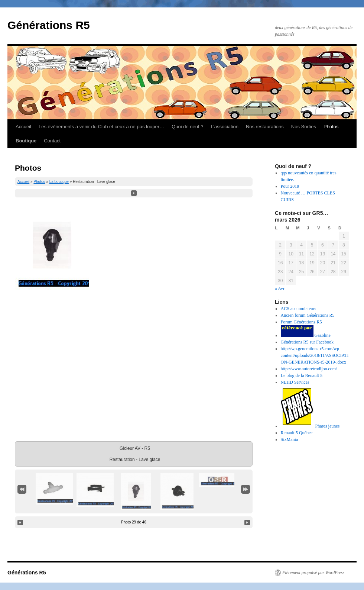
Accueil (23, 127)
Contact (52, 141)
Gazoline (306, 335)
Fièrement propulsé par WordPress (313, 573)
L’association (224, 127)
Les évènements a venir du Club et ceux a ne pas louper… (101, 127)
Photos (331, 127)
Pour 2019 (290, 186)
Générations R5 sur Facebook (307, 342)
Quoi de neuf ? (187, 127)
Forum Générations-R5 (301, 322)
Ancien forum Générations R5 (308, 315)
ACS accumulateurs (299, 309)
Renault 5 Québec (297, 433)
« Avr (280, 288)
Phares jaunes (310, 426)
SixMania (290, 439)
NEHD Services (295, 382)
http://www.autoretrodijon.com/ (309, 369)
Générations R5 (49, 25)
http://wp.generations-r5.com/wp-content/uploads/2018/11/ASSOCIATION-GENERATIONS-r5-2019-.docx (315, 355)
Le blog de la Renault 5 (302, 375)
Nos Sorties (304, 127)
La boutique (59, 182)
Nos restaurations (265, 127)
